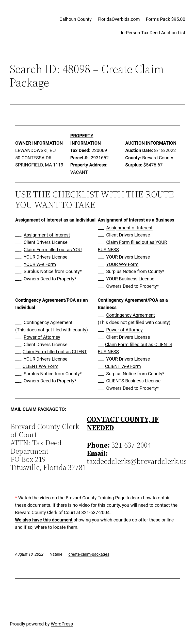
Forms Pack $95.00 (166, 19)
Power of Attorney (42, 337)
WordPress (62, 624)
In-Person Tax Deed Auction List (153, 33)
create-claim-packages (89, 554)
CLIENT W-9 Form (40, 366)
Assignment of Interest (47, 235)
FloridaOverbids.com (119, 19)
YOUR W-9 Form (40, 264)
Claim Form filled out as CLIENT (55, 352)
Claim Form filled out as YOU (53, 250)
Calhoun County (76, 19)
